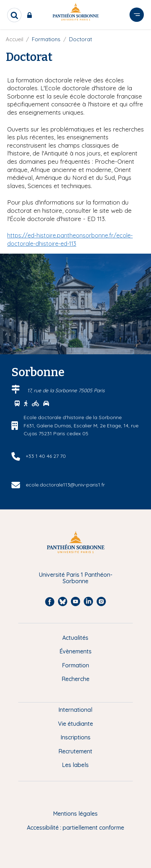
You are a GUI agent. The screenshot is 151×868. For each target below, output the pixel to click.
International (75, 710)
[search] (14, 15)
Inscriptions (75, 737)
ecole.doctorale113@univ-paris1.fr (65, 485)
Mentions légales (75, 814)
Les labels (75, 765)
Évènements (75, 651)
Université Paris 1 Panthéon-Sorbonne (75, 578)
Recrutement (75, 751)
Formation (75, 665)
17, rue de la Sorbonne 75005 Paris (66, 390)
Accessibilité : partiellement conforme (75, 828)
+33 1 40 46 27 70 (46, 456)
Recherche (75, 679)
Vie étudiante (75, 724)
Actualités (75, 638)
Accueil (14, 39)
